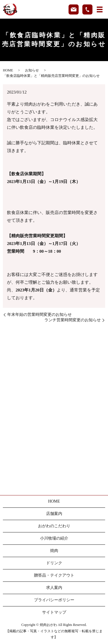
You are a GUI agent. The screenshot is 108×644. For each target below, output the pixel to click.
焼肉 (54, 551)
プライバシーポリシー (54, 600)
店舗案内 (54, 514)
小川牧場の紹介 (54, 538)
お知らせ (32, 70)
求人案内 (54, 588)
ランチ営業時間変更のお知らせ (73, 320)
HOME (8, 70)
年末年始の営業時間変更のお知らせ (39, 315)
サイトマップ (54, 612)
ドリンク (54, 563)
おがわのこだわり (54, 526)
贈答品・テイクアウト (54, 575)
